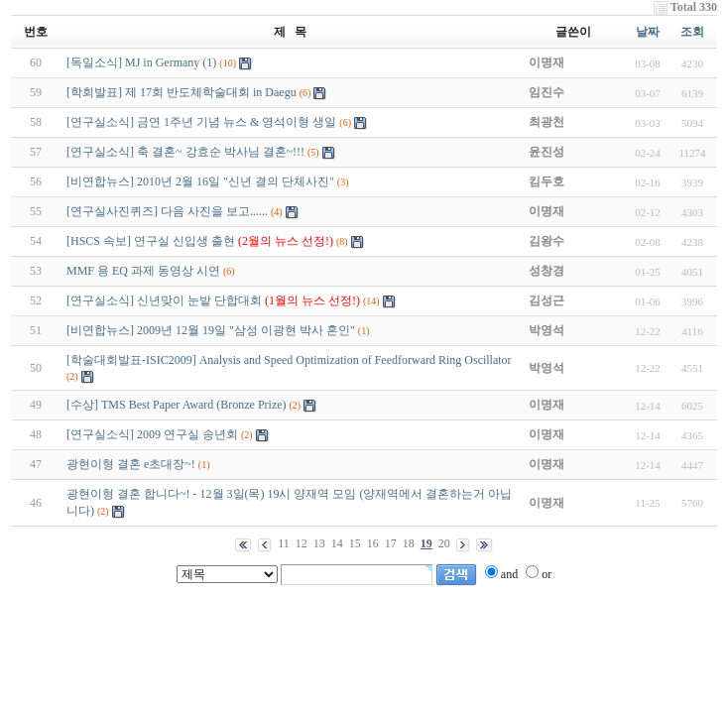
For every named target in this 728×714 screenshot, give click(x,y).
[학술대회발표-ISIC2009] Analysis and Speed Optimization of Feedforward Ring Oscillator (289, 360)
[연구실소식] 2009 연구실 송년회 (152, 434)
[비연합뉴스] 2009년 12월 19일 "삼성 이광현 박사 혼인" (211, 330)
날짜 (648, 32)
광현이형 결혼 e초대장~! (131, 464)
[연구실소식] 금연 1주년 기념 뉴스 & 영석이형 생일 (201, 122)
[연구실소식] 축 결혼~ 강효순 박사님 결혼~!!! (185, 152)
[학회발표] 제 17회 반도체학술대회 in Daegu (182, 92)
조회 (692, 32)
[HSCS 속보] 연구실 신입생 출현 (200, 241)
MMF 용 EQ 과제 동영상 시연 (143, 271)
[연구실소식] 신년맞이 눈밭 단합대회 (213, 300)
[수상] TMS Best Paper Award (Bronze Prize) (177, 405)
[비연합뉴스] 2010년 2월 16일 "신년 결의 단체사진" (200, 181)
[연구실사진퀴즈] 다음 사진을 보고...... (167, 211)
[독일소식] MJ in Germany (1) (141, 62)
